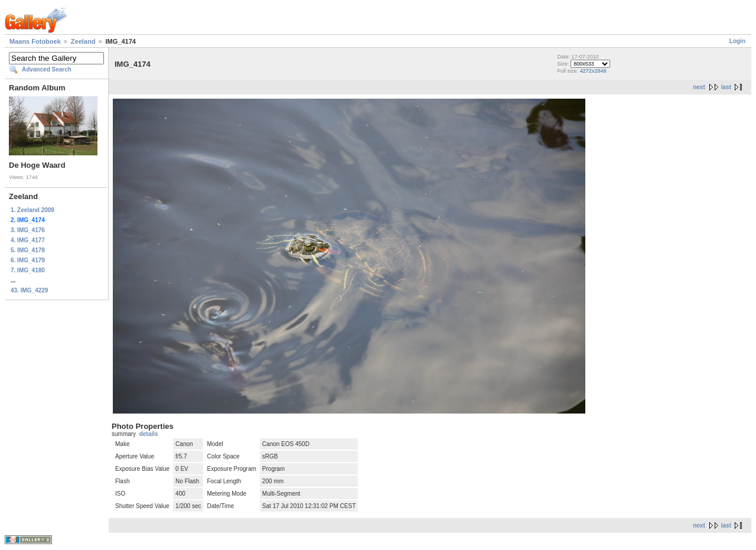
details (149, 434)
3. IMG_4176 (28, 230)
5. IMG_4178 (28, 250)
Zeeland (83, 41)
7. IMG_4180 (28, 270)
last (726, 87)
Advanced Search (47, 69)
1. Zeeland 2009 (32, 210)
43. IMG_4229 (29, 290)
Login (737, 41)
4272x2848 (593, 71)
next (699, 87)
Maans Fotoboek (35, 41)
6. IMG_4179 (28, 260)
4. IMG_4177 (28, 240)
